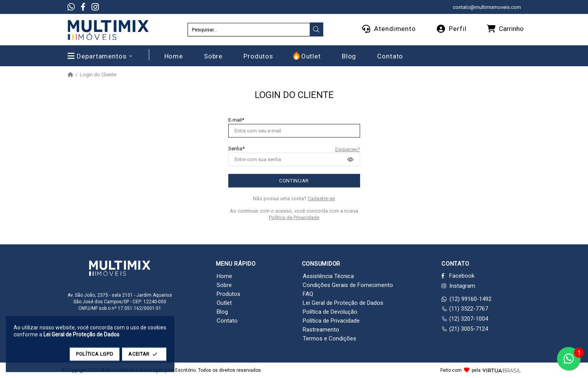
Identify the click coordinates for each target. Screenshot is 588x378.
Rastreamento (321, 330)
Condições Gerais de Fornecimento (348, 285)
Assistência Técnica (328, 276)
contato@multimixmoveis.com (487, 7)
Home (224, 276)
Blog (222, 312)
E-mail (235, 120)
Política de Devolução (330, 312)
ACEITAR (144, 358)
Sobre (224, 285)
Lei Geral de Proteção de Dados (343, 303)
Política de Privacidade (294, 217)
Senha (235, 149)
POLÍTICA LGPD (95, 358)
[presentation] (316, 29)
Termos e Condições (329, 338)
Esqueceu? (348, 149)
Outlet (224, 303)
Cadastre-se (321, 198)
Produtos (228, 294)
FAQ (308, 294)
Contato (227, 321)
